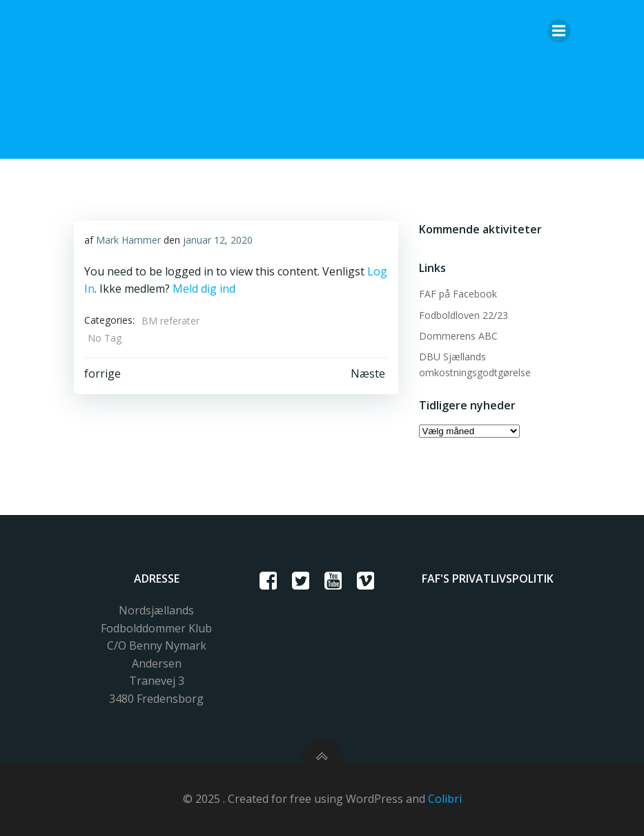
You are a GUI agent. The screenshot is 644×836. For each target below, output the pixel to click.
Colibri (445, 799)
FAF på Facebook (458, 294)
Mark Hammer (128, 240)
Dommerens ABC (458, 336)
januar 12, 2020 (218, 240)
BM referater (170, 321)
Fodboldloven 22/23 (464, 315)
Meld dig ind (204, 289)
